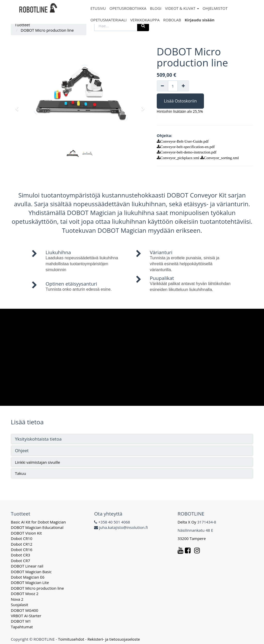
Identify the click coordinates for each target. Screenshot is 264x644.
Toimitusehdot (71, 639)
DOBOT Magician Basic (31, 572)
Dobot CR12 (22, 544)
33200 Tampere (192, 538)
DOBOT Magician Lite (30, 582)
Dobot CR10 (22, 538)
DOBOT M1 (21, 621)
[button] (19, 106)
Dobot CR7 (20, 561)
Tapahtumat (22, 627)
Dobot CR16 (22, 549)
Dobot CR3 (20, 555)
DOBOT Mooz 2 (25, 594)
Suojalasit (19, 605)
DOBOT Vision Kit (26, 533)
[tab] (132, 439)
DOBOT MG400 (24, 610)
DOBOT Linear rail (27, 566)
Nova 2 (17, 599)
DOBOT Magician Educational (37, 527)
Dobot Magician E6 (28, 577)
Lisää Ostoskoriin (180, 101)
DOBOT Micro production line (37, 588)
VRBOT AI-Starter (26, 616)
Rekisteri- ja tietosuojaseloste (114, 639)
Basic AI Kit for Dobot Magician (38, 522)
